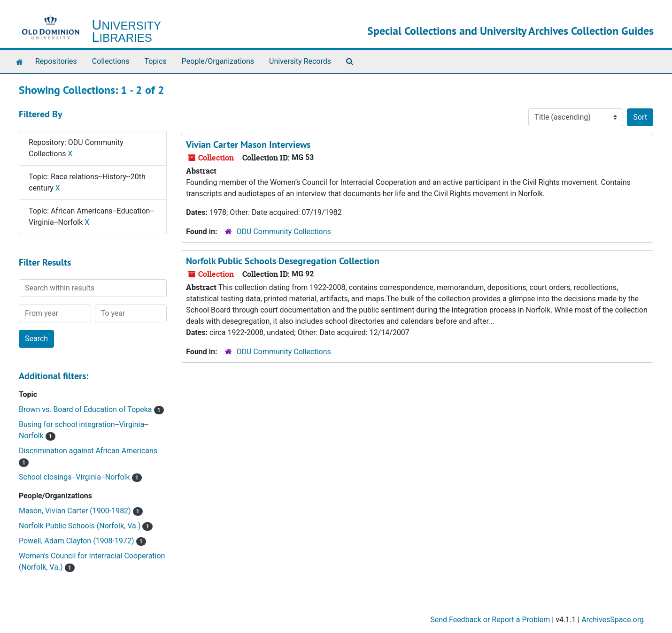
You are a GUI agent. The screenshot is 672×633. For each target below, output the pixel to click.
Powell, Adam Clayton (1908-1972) (77, 541)
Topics (155, 61)
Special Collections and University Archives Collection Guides (510, 31)
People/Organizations (218, 61)
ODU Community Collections (284, 232)
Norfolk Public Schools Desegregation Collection (283, 261)
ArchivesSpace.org (613, 620)
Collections (111, 61)
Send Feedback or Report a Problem (490, 620)
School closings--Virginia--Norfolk (75, 477)
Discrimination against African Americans (88, 451)
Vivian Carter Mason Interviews (248, 145)
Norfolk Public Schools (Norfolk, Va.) (81, 526)
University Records (300, 61)
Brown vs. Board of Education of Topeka (86, 409)
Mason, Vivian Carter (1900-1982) (76, 511)
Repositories (56, 61)
